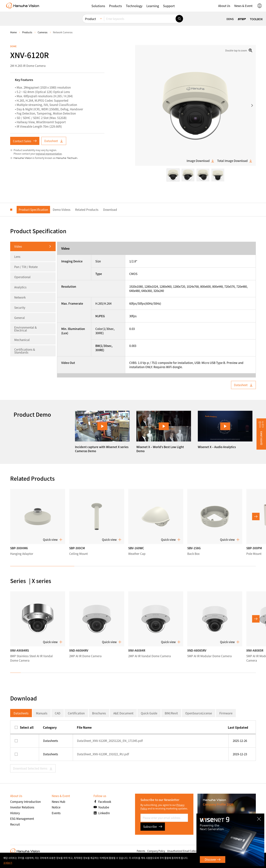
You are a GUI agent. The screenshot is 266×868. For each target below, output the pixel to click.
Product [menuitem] (90, 19)
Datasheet (54, 141)
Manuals (42, 713)
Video (18, 246)
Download (110, 210)
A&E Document (123, 713)
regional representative (49, 154)
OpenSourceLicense (199, 713)
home (13, 32)
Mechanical (22, 340)
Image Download (201, 161)
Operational (22, 277)
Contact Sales (25, 141)
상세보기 (8, 863)
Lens (17, 257)
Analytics (20, 287)
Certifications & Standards (25, 351)
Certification (76, 713)
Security (20, 307)
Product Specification (33, 210)
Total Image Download (235, 161)
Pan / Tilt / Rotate (26, 267)
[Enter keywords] (140, 19)
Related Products (87, 210)
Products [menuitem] (27, 32)
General (20, 318)
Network (20, 297)
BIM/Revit (171, 713)
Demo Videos (62, 210)
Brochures (99, 713)
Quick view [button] (53, 540)
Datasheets (21, 713)
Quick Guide (149, 713)
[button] (98, 6)
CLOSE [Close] (260, 818)
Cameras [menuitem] (43, 32)
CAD (58, 713)
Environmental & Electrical (26, 329)
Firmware (226, 713)
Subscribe (153, 827)
